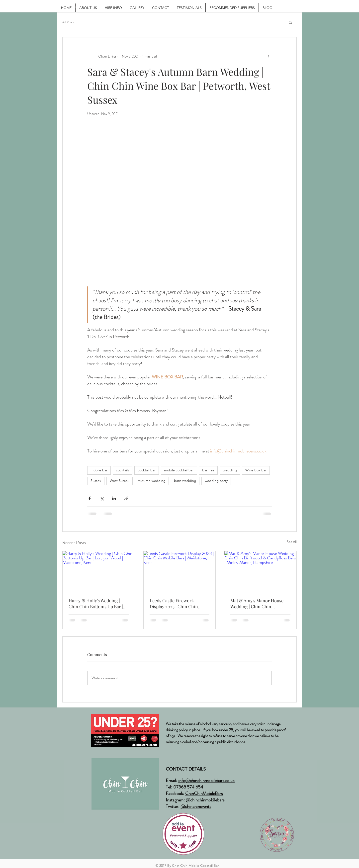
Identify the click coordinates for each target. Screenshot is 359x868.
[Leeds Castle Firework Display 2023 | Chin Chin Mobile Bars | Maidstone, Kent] (180, 571)
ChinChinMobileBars (204, 793)
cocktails (123, 470)
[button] (290, 22)
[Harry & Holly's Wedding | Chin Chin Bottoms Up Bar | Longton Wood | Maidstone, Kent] (99, 571)
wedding (230, 470)
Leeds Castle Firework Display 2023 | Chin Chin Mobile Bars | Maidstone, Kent (179, 604)
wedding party (216, 481)
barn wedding (185, 481)
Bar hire (208, 470)
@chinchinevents (196, 806)
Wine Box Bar (256, 470)
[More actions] (269, 56)
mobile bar (99, 470)
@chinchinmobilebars (205, 800)
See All (292, 542)
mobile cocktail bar (179, 470)
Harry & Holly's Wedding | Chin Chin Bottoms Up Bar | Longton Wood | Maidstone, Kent (96, 604)
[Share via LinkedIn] (114, 498)
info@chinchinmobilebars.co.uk (206, 781)
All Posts (68, 22)
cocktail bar (147, 470)
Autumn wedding (152, 481)
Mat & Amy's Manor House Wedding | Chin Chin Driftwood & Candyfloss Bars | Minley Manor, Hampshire (259, 604)
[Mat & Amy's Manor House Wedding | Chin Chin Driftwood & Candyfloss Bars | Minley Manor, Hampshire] (260, 571)
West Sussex (120, 481)
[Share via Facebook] (90, 498)
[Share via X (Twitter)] (102, 498)
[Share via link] (126, 498)
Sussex (96, 481)
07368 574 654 (188, 787)
